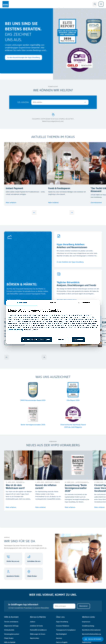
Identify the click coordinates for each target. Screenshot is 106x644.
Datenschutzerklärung (15, 330)
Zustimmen (78, 340)
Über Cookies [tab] (84, 303)
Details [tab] (53, 303)
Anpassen (62, 340)
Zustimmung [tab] (22, 303)
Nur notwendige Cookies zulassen (37, 340)
